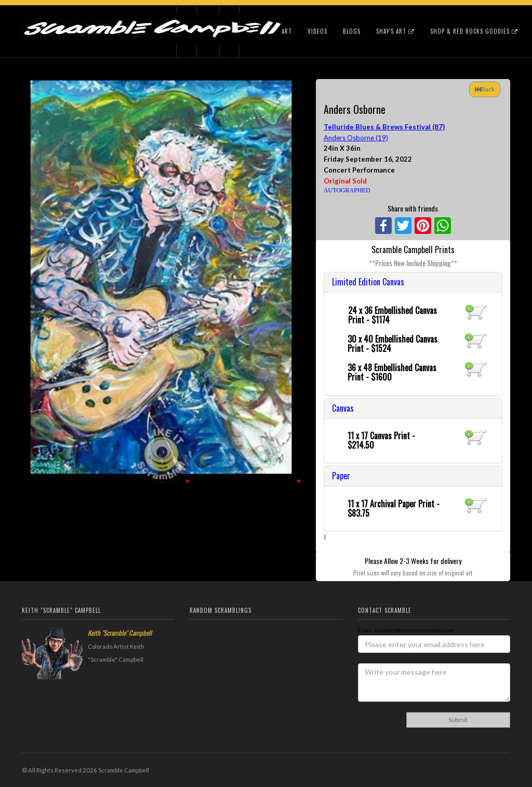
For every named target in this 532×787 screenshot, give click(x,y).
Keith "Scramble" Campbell (120, 633)
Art (287, 31)
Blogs (352, 31)
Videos (317, 31)
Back (485, 89)
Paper (341, 476)
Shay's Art (395, 31)
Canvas (343, 408)
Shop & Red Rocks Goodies (474, 31)
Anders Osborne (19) (356, 138)
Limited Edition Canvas (368, 282)
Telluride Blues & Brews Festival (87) (384, 127)
